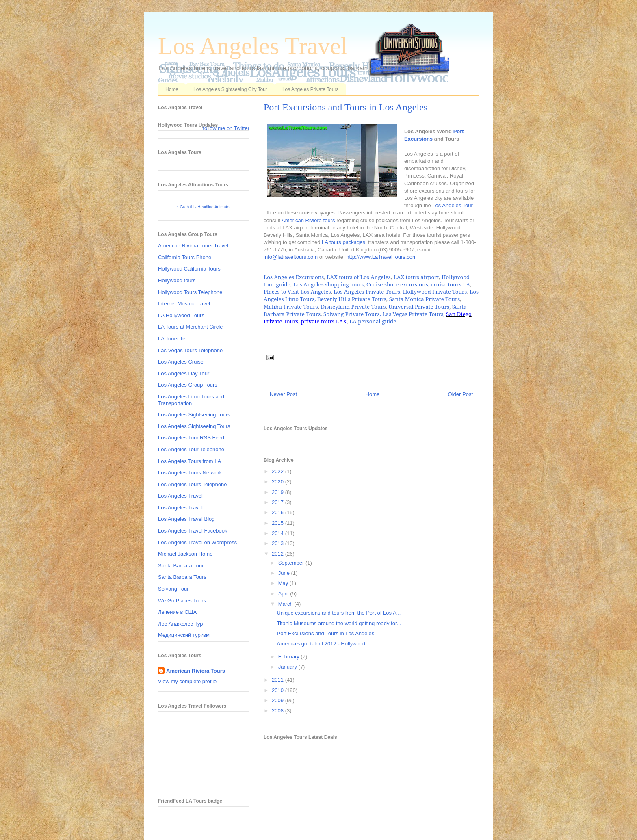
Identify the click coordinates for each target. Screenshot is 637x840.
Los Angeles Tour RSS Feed (191, 438)
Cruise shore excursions (397, 284)
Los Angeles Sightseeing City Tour (230, 89)
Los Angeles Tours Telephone (192, 484)
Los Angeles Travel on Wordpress (197, 542)
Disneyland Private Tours (353, 307)
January (288, 667)
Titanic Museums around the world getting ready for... (339, 623)
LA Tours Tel (172, 339)
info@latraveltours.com (291, 257)
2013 (278, 543)
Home (172, 89)
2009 (278, 700)
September (292, 563)
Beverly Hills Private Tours (352, 299)
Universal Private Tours (419, 307)
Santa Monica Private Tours (425, 299)
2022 (278, 471)
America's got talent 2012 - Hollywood (321, 644)
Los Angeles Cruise (181, 362)
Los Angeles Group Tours (188, 385)
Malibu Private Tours (291, 307)
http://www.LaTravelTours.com (381, 257)
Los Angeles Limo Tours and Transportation (191, 400)
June (285, 573)
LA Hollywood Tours (181, 315)
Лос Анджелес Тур (181, 624)
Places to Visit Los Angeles (297, 292)
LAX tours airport (416, 277)
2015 (278, 523)
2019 (278, 492)
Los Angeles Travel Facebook (193, 531)
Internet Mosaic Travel (184, 304)
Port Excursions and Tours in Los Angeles (346, 107)
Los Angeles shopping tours (329, 284)
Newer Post (283, 394)
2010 (278, 690)
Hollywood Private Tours (435, 292)
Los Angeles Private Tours (311, 89)
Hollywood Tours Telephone (190, 292)
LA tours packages (343, 242)
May (284, 583)
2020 (278, 482)
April (284, 594)
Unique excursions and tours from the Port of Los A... (339, 613)
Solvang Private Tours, (352, 314)
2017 (278, 502)
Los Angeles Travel (253, 46)
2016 (278, 512)
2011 (278, 680)
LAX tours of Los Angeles (359, 277)
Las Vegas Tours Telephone (190, 350)
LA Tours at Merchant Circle (190, 327)
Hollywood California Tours (189, 269)
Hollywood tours (177, 280)
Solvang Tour (173, 589)
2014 (278, 533)
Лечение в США (177, 612)
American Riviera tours (308, 220)
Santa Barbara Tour (181, 566)
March (286, 604)
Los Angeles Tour (453, 205)
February (290, 657)
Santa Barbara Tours (182, 577)
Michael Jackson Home (185, 554)
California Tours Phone (185, 257)
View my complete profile (187, 681)
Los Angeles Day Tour (184, 373)
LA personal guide (373, 321)
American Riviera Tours (196, 671)
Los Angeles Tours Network (190, 473)
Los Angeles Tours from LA (190, 461)
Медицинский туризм (184, 635)
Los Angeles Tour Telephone (191, 449)
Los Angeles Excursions (294, 277)
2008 (278, 711)
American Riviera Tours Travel (193, 246)
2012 (278, 554)
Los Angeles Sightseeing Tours (194, 415)
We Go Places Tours (182, 601)
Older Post (460, 394)
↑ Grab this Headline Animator (204, 207)
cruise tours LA (450, 284)
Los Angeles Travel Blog (186, 519)
